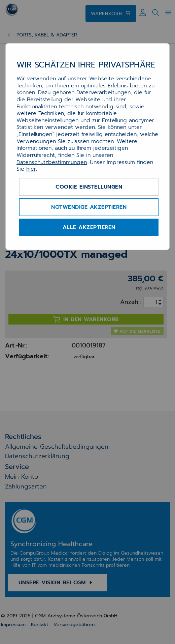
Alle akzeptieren (89, 227)
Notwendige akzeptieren (89, 207)
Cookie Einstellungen (89, 187)
